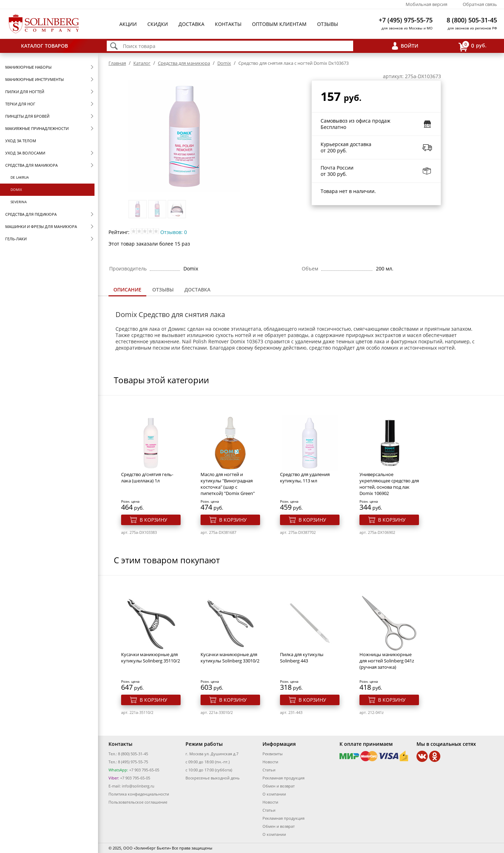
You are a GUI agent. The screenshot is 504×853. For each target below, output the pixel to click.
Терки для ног (20, 104)
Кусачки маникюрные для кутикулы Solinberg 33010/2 (230, 658)
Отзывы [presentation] (163, 290)
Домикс (177, 329)
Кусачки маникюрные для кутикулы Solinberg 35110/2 (150, 658)
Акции (128, 24)
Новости (270, 762)
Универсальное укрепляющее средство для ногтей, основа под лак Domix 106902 (389, 484)
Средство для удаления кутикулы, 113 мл (305, 477)
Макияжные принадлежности (37, 128)
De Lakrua (20, 177)
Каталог (142, 63)
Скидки (158, 24)
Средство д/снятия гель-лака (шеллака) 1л (147, 477)
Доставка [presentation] (197, 290)
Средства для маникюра (31, 165)
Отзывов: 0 (174, 232)
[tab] (127, 290)
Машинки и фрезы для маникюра (41, 226)
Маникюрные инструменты (34, 79)
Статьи (269, 770)
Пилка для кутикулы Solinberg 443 (302, 658)
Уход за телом (21, 141)
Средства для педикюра (31, 214)
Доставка (191, 24)
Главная (117, 63)
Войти (409, 46)
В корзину (153, 520)
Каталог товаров (44, 46)
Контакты (228, 24)
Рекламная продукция (283, 778)
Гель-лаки (16, 239)
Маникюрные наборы (28, 67)
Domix (16, 190)
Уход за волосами (25, 153)
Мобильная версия (426, 4)
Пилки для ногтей (25, 92)
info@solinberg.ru (138, 786)
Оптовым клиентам (279, 24)
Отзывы (328, 24)
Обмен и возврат (279, 786)
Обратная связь (480, 4)
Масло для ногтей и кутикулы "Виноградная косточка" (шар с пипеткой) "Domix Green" (228, 484)
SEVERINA (19, 202)
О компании (274, 794)
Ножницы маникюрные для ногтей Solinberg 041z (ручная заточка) (387, 661)
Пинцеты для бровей (27, 116)
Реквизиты (272, 754)
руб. (472, 46)
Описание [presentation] (127, 290)
